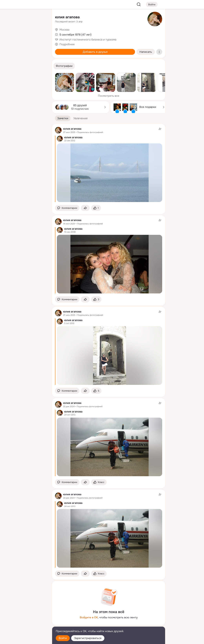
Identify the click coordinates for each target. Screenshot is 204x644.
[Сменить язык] (25, 624)
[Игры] (41, 50)
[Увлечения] (25, 18)
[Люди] (25, 34)
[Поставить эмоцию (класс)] (96, 208)
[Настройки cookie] (25, 639)
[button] (64, 66)
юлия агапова (67, 17)
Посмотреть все (109, 96)
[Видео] (41, 34)
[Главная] (9, 18)
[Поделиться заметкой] (85, 208)
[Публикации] (9, 34)
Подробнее (67, 44)
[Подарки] (9, 50)
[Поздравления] (25, 50)
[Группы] (41, 18)
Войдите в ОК (89, 617)
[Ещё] (25, 616)
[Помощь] (9, 66)
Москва (64, 30)
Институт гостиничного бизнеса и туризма (88, 40)
